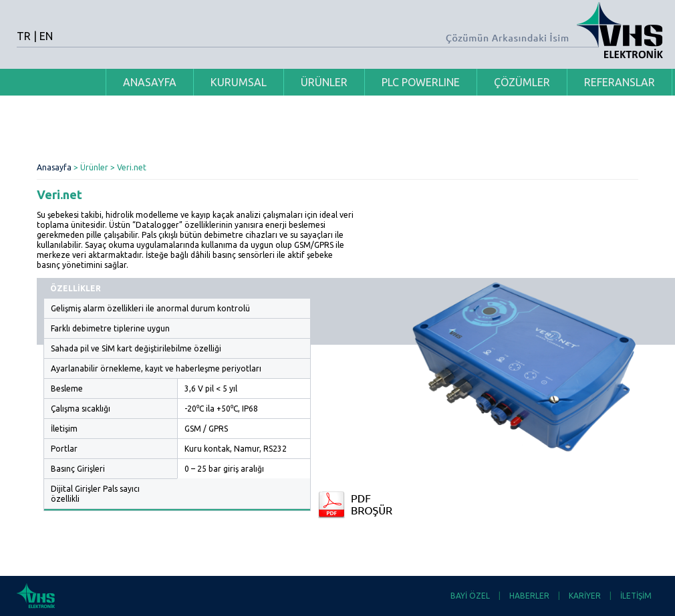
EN (46, 36)
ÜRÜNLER (324, 82)
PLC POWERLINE (421, 82)
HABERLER (529, 596)
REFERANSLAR (620, 82)
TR (24, 36)
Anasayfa (54, 167)
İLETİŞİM (636, 596)
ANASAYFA (150, 82)
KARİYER (585, 596)
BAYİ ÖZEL (470, 596)
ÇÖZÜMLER (522, 82)
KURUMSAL (239, 82)
